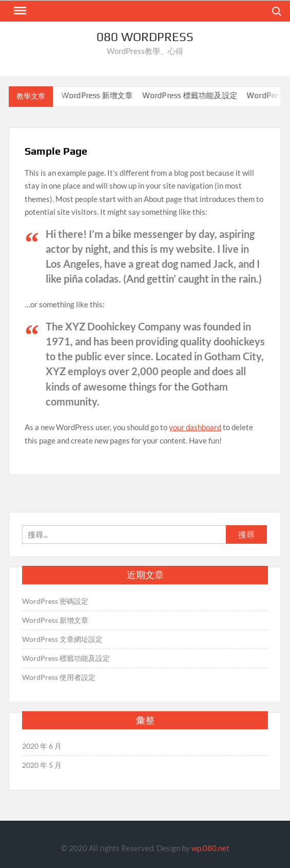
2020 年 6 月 (42, 746)
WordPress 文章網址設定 (62, 639)
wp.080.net (210, 848)
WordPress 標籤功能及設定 (193, 95)
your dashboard (195, 427)
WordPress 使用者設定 (59, 677)
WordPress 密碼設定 (55, 601)
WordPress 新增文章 (101, 95)
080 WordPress (145, 37)
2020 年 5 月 (42, 765)
